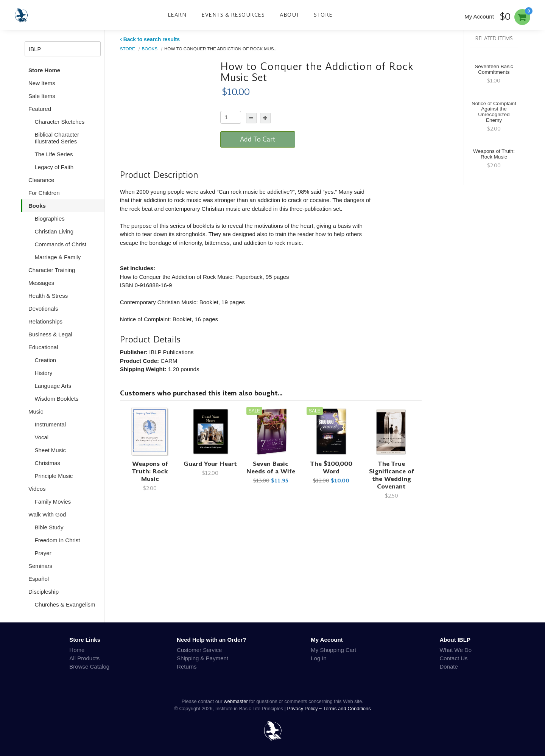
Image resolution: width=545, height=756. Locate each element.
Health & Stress (48, 296)
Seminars (40, 566)
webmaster (236, 701)
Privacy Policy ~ (305, 709)
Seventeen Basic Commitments (494, 69)
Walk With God (47, 514)
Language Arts (53, 386)
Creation (46, 360)
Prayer (43, 553)
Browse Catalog (89, 667)
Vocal (42, 437)
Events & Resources (233, 15)
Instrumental (51, 424)
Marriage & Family (58, 257)
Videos (37, 489)
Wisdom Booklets (57, 399)
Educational (43, 347)
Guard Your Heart (210, 464)
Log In (319, 658)
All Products (84, 658)
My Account (479, 16)
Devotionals (43, 309)
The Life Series (54, 154)
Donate (448, 667)
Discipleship (44, 592)
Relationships (45, 321)
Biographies (50, 219)
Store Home (44, 70)
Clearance (41, 180)
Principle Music (54, 476)
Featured (40, 109)
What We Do (455, 650)
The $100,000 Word (331, 467)
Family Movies (53, 502)
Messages (41, 283)
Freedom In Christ (58, 540)
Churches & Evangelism (65, 604)
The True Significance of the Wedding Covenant (392, 475)
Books (37, 206)
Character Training (52, 270)
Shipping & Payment (202, 658)
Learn (177, 15)
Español (39, 579)
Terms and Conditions (347, 709)
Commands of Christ (61, 244)
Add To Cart (258, 139)
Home (77, 650)
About (290, 15)
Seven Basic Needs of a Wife (271, 467)
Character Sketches (60, 122)
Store (323, 15)
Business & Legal (50, 334)
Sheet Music (51, 450)
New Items (42, 83)
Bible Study (49, 527)
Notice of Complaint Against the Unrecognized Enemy (494, 112)
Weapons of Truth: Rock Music (150, 471)
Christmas (48, 463)
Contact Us (453, 658)
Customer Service (199, 650)
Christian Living (54, 231)
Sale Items (42, 96)
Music (36, 411)
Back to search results (150, 39)
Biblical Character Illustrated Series (57, 138)
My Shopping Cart (333, 650)
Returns (187, 667)
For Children (44, 193)
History (44, 373)
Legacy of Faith (54, 167)
